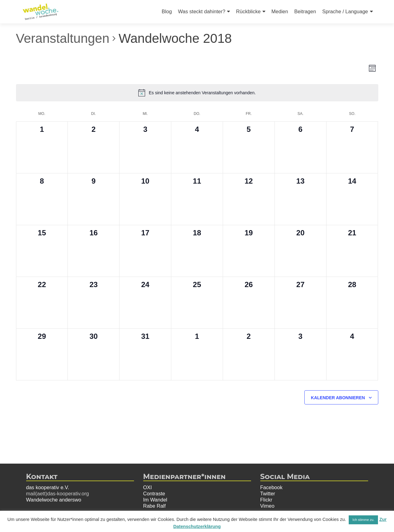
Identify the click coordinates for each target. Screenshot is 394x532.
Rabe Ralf (154, 506)
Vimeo (267, 506)
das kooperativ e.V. (48, 487)
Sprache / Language (345, 11)
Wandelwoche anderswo (54, 500)
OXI (148, 487)
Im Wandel (155, 500)
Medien (280, 11)
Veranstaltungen (63, 38)
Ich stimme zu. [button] (363, 520)
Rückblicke (248, 11)
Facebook (271, 487)
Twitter (268, 493)
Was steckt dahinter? (202, 11)
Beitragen (305, 11)
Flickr (266, 500)
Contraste (154, 493)
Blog (167, 11)
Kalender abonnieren (338, 398)
